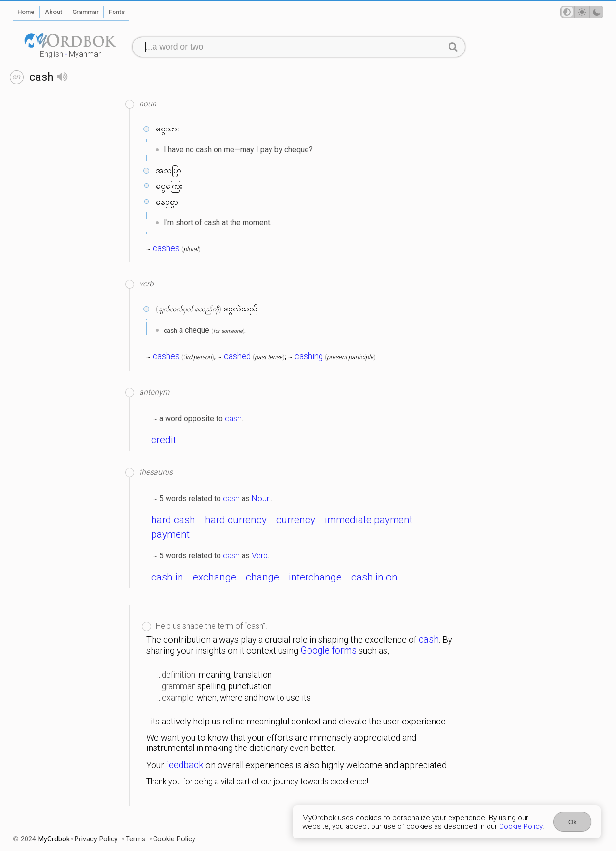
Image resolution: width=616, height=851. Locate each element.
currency (296, 520)
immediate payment (369, 520)
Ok (572, 822)
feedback (185, 765)
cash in (167, 577)
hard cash (173, 520)
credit (164, 440)
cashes (166, 248)
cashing (309, 356)
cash (233, 418)
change (263, 577)
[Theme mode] (582, 12)
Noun (261, 498)
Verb (260, 555)
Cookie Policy (521, 826)
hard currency (236, 520)
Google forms (328, 651)
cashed (237, 356)
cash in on (374, 577)
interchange (315, 577)
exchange (215, 577)
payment (170, 534)
